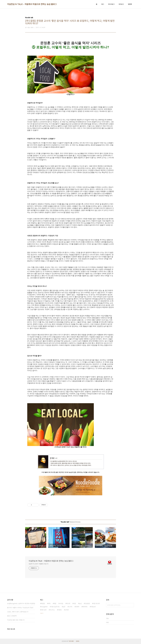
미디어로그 (111, 4)
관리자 (78, 641)
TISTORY (71, 641)
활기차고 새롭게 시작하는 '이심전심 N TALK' (20, 608)
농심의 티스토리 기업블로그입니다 (39, 564)
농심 (80, 604)
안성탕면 (87, 604)
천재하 (77, 607)
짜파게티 (85, 607)
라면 (75, 604)
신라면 (67, 610)
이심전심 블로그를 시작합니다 (16, 620)
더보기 (42, 613)
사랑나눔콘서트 (55, 607)
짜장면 (43, 604)
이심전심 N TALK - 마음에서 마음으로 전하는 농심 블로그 (32, 4)
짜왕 (55, 604)
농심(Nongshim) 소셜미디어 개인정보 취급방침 (21, 604)
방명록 (130, 4)
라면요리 (93, 607)
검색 (132, 605)
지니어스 (52, 610)
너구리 (70, 607)
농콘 (64, 607)
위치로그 (121, 4)
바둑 (49, 604)
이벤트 (60, 610)
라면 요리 (44, 610)
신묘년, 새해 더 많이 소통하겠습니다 (18, 612)
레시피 (68, 604)
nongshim (44, 607)
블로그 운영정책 (12, 616)
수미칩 (61, 604)
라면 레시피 (96, 604)
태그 (103, 4)
